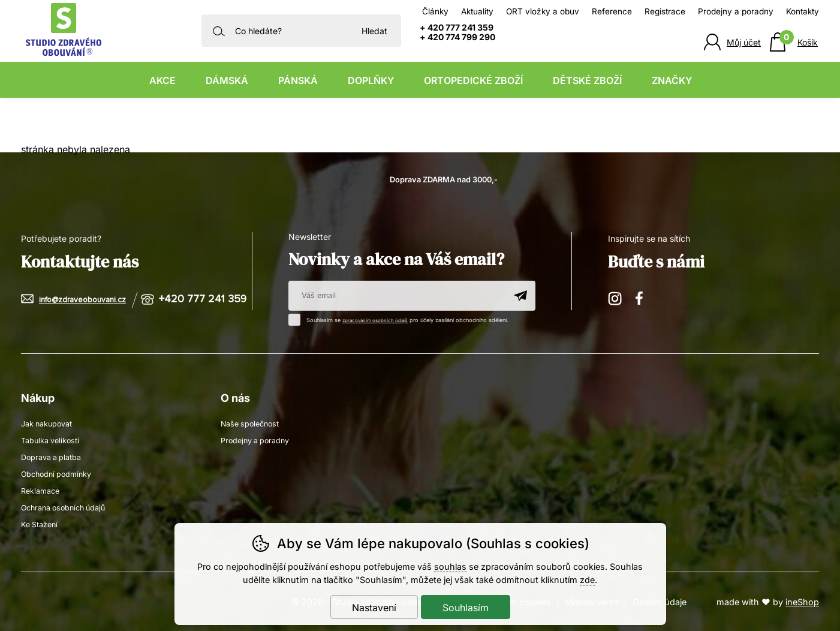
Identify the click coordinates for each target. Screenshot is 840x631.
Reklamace (43, 490)
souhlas (450, 567)
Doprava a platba (55, 456)
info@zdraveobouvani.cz (88, 300)
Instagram (616, 298)
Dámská (227, 80)
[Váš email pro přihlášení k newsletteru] (397, 296)
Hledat (374, 31)
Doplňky (371, 80)
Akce (162, 80)
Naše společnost (253, 423)
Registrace (665, 11)
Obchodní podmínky (61, 473)
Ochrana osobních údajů (69, 507)
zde (587, 580)
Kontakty (803, 11)
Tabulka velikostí (54, 439)
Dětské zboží (587, 80)
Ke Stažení (42, 523)
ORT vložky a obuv (543, 11)
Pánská (298, 80)
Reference (612, 11)
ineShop (802, 601)
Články (435, 11)
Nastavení (374, 608)
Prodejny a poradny (736, 11)
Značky (672, 80)
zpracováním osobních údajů (380, 320)
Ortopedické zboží (473, 80)
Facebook (643, 298)
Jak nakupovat (50, 423)
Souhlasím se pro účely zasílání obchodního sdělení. (406, 318)
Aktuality (477, 11)
